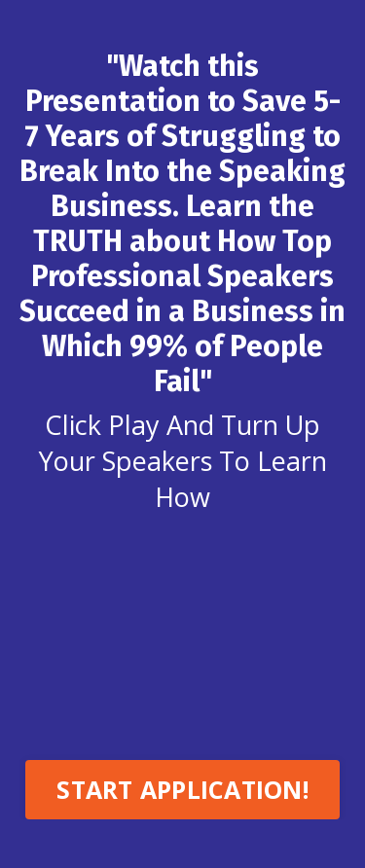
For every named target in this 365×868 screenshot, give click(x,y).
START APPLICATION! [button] (182, 789)
